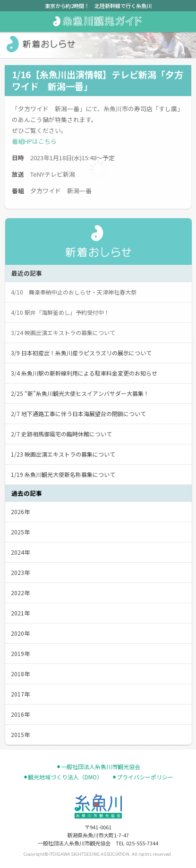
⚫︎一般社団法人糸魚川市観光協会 (98, 767)
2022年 (20, 593)
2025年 (20, 532)
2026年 (20, 512)
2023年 (20, 572)
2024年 (20, 552)
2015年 (20, 734)
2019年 (20, 653)
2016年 (20, 714)
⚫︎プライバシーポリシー (143, 777)
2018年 (20, 674)
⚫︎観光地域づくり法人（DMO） (63, 777)
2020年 (20, 633)
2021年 (20, 613)
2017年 (20, 694)
